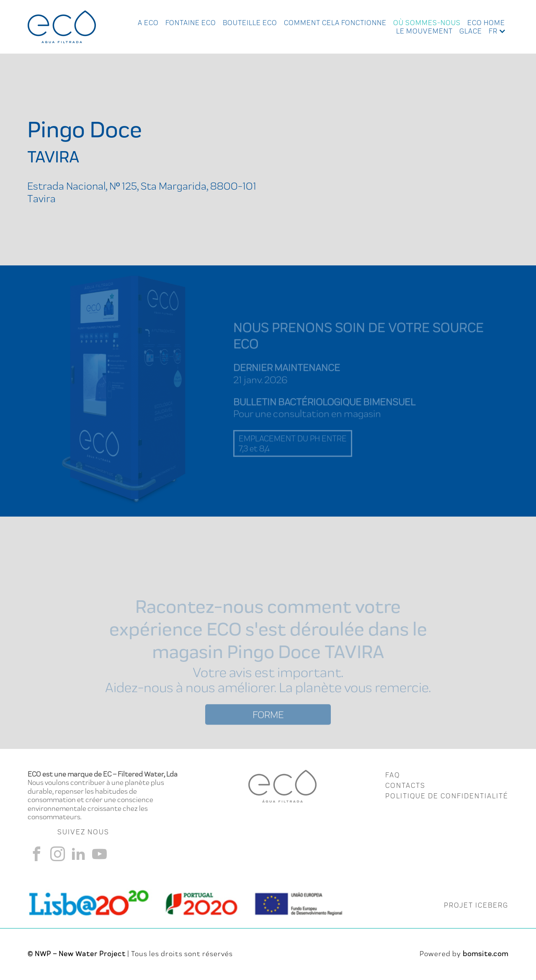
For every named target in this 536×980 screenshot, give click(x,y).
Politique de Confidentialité (447, 796)
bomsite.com (486, 954)
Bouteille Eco (250, 23)
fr (493, 31)
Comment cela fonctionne (335, 23)
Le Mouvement (424, 31)
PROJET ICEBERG (476, 905)
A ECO (148, 23)
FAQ (393, 775)
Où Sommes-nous (427, 23)
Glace (471, 31)
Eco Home (486, 23)
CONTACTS (405, 785)
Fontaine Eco (191, 23)
